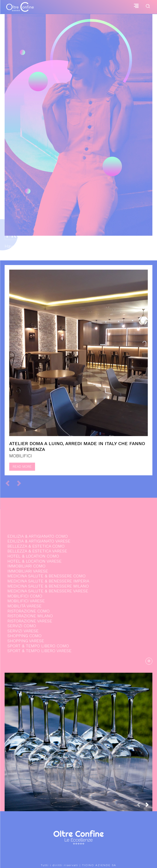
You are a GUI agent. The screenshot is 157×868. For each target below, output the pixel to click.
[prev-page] (10, 483)
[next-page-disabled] (21, 483)
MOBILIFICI (21, 456)
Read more (22, 467)
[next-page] (149, 806)
